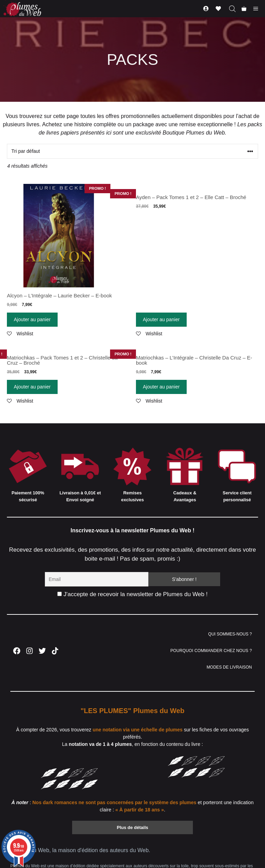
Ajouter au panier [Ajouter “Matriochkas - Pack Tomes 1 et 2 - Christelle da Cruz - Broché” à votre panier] (32, 387)
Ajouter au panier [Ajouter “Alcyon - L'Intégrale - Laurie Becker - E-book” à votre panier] (32, 319)
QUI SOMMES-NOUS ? (230, 634)
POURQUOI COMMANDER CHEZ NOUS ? (211, 651)
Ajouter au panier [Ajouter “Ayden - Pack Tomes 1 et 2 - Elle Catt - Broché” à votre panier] (161, 319)
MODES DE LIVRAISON (229, 667)
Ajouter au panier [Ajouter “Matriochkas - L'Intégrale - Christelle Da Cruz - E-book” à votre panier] (161, 387)
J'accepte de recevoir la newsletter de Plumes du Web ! (132, 594)
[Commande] (132, 151)
